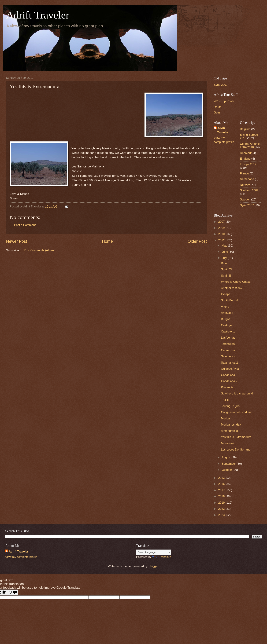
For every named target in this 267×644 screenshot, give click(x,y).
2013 (222, 478)
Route (218, 107)
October (227, 470)
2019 (222, 503)
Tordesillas (228, 344)
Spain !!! (226, 276)
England (245, 159)
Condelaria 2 (229, 381)
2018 (222, 496)
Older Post (197, 241)
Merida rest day (231, 425)
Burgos (225, 319)
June (225, 252)
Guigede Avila (230, 369)
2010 (222, 234)
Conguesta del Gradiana (237, 412)
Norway (245, 185)
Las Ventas (228, 338)
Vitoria (225, 307)
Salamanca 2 (229, 363)
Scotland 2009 (249, 190)
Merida (225, 418)
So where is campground (237, 394)
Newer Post (17, 241)
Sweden (245, 200)
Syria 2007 (221, 85)
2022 (222, 509)
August (227, 457)
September (229, 464)
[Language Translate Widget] (153, 552)
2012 (222, 240)
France (244, 173)
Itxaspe (226, 294)
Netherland (247, 179)
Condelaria (228, 375)
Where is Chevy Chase (236, 282)
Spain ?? (227, 269)
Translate (162, 557)
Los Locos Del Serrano (236, 450)
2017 (222, 490)
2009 (222, 228)
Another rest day (231, 288)
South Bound (229, 300)
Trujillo (225, 400)
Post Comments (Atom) (39, 250)
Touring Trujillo (230, 406)
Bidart (225, 263)
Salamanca (228, 356)
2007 (222, 222)
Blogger (153, 566)
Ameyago (227, 313)
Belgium (245, 129)
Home (107, 241)
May (225, 246)
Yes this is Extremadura (236, 437)
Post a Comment (25, 225)
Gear (217, 113)
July (225, 258)
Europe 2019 (248, 164)
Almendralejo (229, 431)
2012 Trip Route (224, 101)
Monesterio (228, 443)
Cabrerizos (228, 350)
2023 (222, 515)
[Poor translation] (13, 592)
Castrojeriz (228, 325)
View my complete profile (21, 557)
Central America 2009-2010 (250, 146)
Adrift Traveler (38, 15)
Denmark (246, 153)
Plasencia (227, 387)
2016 (222, 484)
